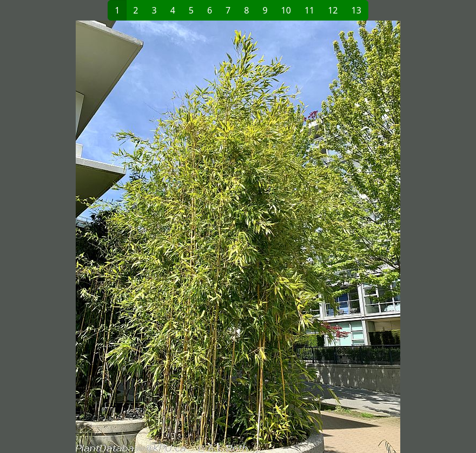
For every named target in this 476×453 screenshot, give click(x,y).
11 (309, 10)
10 (286, 10)
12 (333, 10)
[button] (122, 237)
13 (356, 10)
